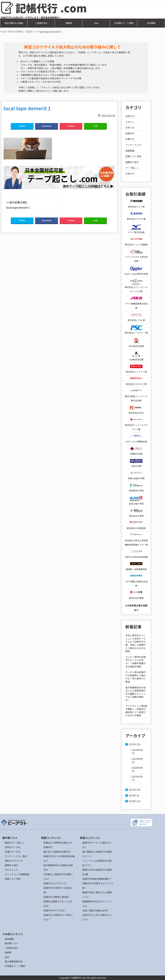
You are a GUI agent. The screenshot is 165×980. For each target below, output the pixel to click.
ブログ (29, 32)
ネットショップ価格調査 (17, 874)
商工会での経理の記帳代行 (57, 852)
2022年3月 (137, 777)
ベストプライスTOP (11, 32)
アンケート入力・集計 (16, 856)
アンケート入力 (133, 145)
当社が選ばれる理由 (14, 23)
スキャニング (11, 870)
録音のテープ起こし (15, 843)
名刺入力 (130, 116)
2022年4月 (137, 768)
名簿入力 (130, 139)
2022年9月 (137, 750)
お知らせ (130, 174)
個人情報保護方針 (14, 961)
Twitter (22, 126)
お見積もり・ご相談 (15, 966)
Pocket (71, 126)
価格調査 (130, 151)
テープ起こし (132, 168)
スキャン (130, 122)
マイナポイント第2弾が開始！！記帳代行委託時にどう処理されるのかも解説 (136, 711)
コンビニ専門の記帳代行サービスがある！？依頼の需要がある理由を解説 (136, 662)
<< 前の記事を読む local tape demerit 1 (18, 205)
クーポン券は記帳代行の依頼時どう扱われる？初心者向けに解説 (136, 677)
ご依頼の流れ (41, 23)
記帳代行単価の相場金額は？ (97, 879)
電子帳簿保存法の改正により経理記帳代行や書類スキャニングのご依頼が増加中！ (136, 694)
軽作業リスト (11, 943)
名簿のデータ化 (13, 852)
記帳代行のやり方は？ (55, 910)
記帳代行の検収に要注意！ (57, 897)
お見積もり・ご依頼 (124, 23)
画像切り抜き (132, 162)
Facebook (47, 126)
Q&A (96, 23)
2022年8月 (137, 759)
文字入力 (130, 128)
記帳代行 (130, 133)
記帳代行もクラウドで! (55, 883)
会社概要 (151, 23)
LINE (95, 126)
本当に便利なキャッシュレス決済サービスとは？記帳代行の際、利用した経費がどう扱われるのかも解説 (136, 643)
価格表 (69, 23)
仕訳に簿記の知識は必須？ (96, 910)
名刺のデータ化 (13, 847)
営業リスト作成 (133, 156)
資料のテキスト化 (14, 861)
